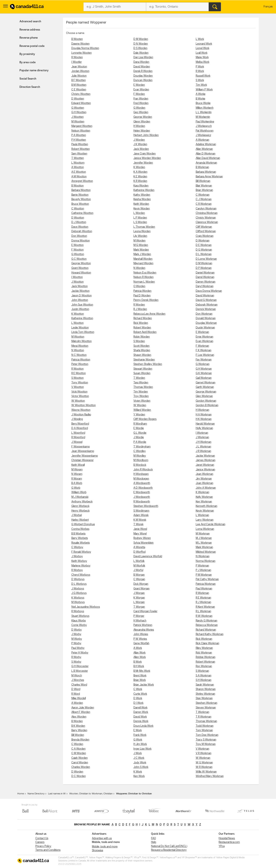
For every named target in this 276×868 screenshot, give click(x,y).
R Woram (77, 479)
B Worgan (139, 575)
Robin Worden (142, 337)
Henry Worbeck (80, 511)
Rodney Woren (142, 538)
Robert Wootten (81, 149)
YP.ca (222, 846)
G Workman (203, 364)
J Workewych (204, 126)
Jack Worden (141, 149)
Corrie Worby (79, 625)
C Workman (203, 195)
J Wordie (139, 437)
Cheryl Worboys (81, 575)
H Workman (202, 410)
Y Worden (139, 415)
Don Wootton (79, 236)
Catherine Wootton (82, 213)
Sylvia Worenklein (144, 543)
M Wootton (78, 337)
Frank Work (140, 735)
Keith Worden (141, 204)
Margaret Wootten (82, 126)
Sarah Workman (205, 685)
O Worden (139, 286)
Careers (40, 842)
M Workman (203, 534)
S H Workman (204, 680)
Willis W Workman (206, 772)
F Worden (139, 94)
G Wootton (78, 254)
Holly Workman (204, 428)
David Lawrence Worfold (148, 556)
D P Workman (204, 268)
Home (21, 794)
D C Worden (79, 776)
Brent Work (140, 676)
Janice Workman (205, 470)
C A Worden (78, 749)
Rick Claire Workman (207, 643)
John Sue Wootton (82, 305)
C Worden (77, 744)
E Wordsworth (142, 492)
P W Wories (140, 639)
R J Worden (140, 309)
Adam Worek (141, 515)
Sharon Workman (206, 689)
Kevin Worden (142, 209)
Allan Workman (204, 149)
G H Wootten (79, 112)
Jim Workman (204, 479)
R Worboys (78, 611)
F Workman (202, 346)
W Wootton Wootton (84, 405)
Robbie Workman (206, 657)
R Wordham (140, 424)
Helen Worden (142, 131)
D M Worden (141, 39)
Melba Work (202, 62)
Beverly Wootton (81, 199)
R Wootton (78, 369)
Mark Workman (204, 547)
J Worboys (78, 589)
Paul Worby (78, 648)
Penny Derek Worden (146, 300)
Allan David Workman (208, 158)
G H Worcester (80, 666)
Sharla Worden (142, 350)
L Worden (139, 213)
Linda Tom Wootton (83, 332)
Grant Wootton (80, 268)
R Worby (76, 657)
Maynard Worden (143, 263)
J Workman (202, 437)
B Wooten (77, 39)
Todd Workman (205, 726)
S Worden (139, 341)
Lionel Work (202, 48)
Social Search (28, 79)
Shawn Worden (142, 355)
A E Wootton (79, 172)
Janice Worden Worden (147, 158)
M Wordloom (141, 460)
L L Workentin (204, 112)
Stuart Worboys (80, 616)
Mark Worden (141, 250)
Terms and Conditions (48, 850)
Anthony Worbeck (82, 502)
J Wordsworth (142, 497)
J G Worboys (79, 593)
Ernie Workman (205, 337)
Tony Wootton (80, 383)
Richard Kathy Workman (210, 634)
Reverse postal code (32, 46)
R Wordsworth (142, 502)
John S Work (141, 767)
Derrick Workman (206, 309)
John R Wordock (143, 470)
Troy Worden (141, 396)
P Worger (139, 616)
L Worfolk (139, 561)
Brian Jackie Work (144, 685)
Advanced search (30, 22)
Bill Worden (78, 735)
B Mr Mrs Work (142, 671)
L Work (200, 39)
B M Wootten (79, 85)
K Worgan (139, 598)
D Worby (77, 630)
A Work (138, 648)
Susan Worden (142, 373)
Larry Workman (205, 520)
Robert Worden (142, 328)
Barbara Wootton (81, 190)
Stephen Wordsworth (146, 506)
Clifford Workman (206, 231)
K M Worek (140, 520)
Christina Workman (207, 213)
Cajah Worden (80, 758)
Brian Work (140, 680)
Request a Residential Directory (169, 850)
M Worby (77, 639)
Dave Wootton (80, 227)
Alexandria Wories (144, 630)
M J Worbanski (80, 497)
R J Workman (203, 602)
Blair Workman (204, 186)
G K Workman (204, 373)
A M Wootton (79, 177)
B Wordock (140, 465)
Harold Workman (205, 424)
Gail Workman (204, 378)
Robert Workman (205, 662)
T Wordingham (142, 447)
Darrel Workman (205, 277)
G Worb (76, 488)
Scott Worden (141, 346)
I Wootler (77, 62)
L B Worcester (80, 671)
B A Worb (77, 483)
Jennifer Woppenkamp (85, 456)
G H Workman (204, 369)
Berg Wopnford (80, 424)
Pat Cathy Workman (207, 579)
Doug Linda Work (143, 726)
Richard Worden (143, 318)
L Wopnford (78, 433)
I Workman (202, 433)
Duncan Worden (143, 80)
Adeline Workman (206, 144)
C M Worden (79, 753)
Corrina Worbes (80, 529)
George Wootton (81, 263)
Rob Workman (204, 653)
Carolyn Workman (206, 209)
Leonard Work (204, 44)
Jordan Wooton (80, 71)
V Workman (202, 749)
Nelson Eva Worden (145, 273)
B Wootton (78, 186)
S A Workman (204, 676)
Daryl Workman (205, 286)
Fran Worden (141, 99)
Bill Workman (203, 181)
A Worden (77, 703)
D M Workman (204, 263)
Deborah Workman (207, 305)
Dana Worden (141, 62)
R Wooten (77, 57)
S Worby (76, 662)
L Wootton (78, 323)
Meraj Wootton (80, 346)
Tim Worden (141, 392)
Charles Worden (81, 767)
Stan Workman (204, 698)
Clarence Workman (207, 222)
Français (268, 7)
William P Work (204, 90)
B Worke (200, 99)
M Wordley (140, 456)
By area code (28, 62)
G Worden (139, 108)
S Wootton (78, 378)
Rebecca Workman (207, 625)
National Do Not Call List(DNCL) (169, 846)
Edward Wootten (81, 103)
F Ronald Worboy (81, 552)
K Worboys (78, 598)
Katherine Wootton (82, 318)
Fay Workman (204, 360)
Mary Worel (140, 534)
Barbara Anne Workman (209, 177)
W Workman (203, 758)
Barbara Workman (206, 172)
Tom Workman (204, 730)
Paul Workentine (205, 122)
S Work (200, 80)
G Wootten (78, 108)
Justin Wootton (80, 309)
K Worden (139, 167)
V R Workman (204, 753)
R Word (76, 694)
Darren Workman (206, 282)
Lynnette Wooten (82, 53)
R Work (200, 71)
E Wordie (139, 428)
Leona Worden (142, 231)
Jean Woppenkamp (83, 451)
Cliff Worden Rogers (145, 419)
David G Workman (206, 300)
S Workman (202, 671)
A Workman (202, 140)
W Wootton (78, 401)
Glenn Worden (142, 122)
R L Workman (203, 611)
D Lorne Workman (206, 259)
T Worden (139, 378)
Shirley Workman (205, 694)
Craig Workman (205, 236)
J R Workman (203, 451)
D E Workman (204, 245)
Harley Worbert (80, 520)
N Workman (203, 556)
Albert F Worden (81, 712)
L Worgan (139, 602)
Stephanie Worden (144, 360)
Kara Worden (141, 186)
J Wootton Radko (81, 415)
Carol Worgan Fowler (145, 611)
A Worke (201, 94)
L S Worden (140, 222)
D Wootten (78, 99)
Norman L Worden (144, 282)
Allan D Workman (206, 154)
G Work (138, 740)
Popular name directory (34, 71)
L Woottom (78, 163)
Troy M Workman (206, 744)
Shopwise (98, 850)
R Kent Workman (205, 607)
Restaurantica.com (229, 842)
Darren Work (141, 712)
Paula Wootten (80, 144)
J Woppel (77, 442)
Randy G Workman (207, 621)
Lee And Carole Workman (211, 524)
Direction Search (30, 87)
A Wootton (78, 167)
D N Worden (141, 44)
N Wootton (78, 350)
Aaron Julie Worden (83, 708)
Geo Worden (141, 112)
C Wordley (140, 451)
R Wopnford (78, 437)
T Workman (202, 712)
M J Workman (204, 538)
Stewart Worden (143, 369)
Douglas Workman (206, 323)
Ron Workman (204, 666)
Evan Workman (205, 341)
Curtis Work (140, 694)
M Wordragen (141, 479)
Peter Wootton (80, 364)
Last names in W (57, 794)
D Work (138, 698)
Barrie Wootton (80, 195)
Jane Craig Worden (145, 154)
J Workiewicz (203, 135)
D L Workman (204, 254)
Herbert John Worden (146, 135)
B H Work (139, 666)
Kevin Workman (205, 511)
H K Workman (204, 419)
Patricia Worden (142, 291)
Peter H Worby (80, 653)
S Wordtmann (141, 511)
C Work (138, 689)
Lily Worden (140, 236)
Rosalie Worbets (81, 543)
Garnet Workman (206, 383)
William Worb (79, 492)
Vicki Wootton (79, 392)
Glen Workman (204, 396)
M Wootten (78, 122)
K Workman (202, 492)
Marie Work (202, 57)
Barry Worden (79, 730)
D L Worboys (79, 584)
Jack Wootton (80, 286)
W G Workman (204, 763)
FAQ (153, 838)
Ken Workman (204, 502)
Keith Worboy (79, 561)
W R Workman (204, 767)
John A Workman (206, 488)
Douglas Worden (143, 76)
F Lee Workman (205, 355)
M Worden (139, 241)
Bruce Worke (203, 103)
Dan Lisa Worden (143, 57)
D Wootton (78, 218)
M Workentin (203, 117)
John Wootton (80, 300)
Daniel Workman (205, 273)
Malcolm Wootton (82, 341)
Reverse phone (29, 38)
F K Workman (204, 350)
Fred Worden (141, 103)
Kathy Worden (142, 195)
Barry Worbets (80, 538)
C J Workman (204, 199)
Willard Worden (142, 410)
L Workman (202, 515)
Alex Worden (79, 717)
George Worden (143, 117)
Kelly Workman (204, 497)
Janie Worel (140, 529)
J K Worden (140, 144)
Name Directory (36, 794)
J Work (138, 753)
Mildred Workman (206, 552)
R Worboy (77, 570)
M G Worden (141, 245)
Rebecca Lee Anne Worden (149, 314)
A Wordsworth (142, 483)
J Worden (139, 140)
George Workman (206, 392)
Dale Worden (141, 53)
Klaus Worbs (79, 621)
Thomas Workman (206, 721)
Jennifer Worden (143, 163)
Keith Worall (78, 465)
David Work (140, 717)
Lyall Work (202, 53)
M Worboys (78, 602)
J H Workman (204, 442)
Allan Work (139, 653)
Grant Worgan (141, 589)
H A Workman (204, 415)
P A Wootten (79, 135)
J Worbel (77, 515)
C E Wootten (79, 90)
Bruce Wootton (80, 204)
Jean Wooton (79, 67)
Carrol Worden (80, 763)
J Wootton (78, 282)
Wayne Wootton (81, 410)
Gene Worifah (141, 643)
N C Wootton (79, 355)
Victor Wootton (80, 396)
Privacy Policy (43, 846)
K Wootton (78, 314)
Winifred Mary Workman (210, 776)
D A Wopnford (80, 428)
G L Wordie (140, 433)
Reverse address (30, 30)
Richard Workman (206, 630)
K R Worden (140, 181)
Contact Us (42, 838)
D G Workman (204, 250)
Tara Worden (141, 383)
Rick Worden (141, 323)
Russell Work (203, 76)
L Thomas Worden (144, 227)
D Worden (77, 772)
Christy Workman (206, 218)
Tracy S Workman (206, 740)
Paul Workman (204, 589)
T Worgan (139, 607)
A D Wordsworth (143, 488)
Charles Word (79, 685)
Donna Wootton (81, 241)
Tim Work (201, 85)
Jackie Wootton (80, 291)
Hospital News (227, 838)
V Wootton (78, 387)
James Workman (206, 460)
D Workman (203, 241)
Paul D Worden (142, 296)
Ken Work (139, 776)
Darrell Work (140, 708)
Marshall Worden (143, 259)
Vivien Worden (142, 401)
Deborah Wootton (82, 231)
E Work (138, 730)
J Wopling (77, 419)
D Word (76, 689)
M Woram (77, 470)
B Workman (202, 167)
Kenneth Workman (207, 506)
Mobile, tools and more (105, 847)
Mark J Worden (142, 254)
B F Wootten (79, 80)
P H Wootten (79, 140)
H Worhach (140, 621)
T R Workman (204, 717)
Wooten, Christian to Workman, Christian (91, 794)
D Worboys (78, 579)
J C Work (139, 758)
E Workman (202, 332)
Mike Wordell (79, 698)
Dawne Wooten (80, 44)
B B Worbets (78, 534)
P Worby (76, 643)
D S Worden (140, 48)
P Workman (202, 566)
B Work (138, 662)
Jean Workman (205, 474)
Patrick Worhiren (143, 625)
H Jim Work (140, 744)
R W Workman (204, 616)
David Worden (142, 67)
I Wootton (77, 277)
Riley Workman (204, 648)
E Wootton (78, 245)
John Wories (141, 634)
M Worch (77, 676)
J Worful (138, 570)
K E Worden (140, 177)
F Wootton (78, 250)
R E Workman (203, 598)
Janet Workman (205, 465)
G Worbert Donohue (83, 524)
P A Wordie (140, 442)
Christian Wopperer (83, 460)
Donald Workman (206, 318)
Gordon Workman (206, 401)
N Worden (139, 268)
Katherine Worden (144, 190)
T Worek (138, 524)
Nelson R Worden (144, 277)
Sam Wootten (79, 154)
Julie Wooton (79, 76)
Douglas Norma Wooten (85, 48)
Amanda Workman (206, 163)
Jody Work (140, 763)
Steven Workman (206, 708)
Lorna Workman (205, 529)
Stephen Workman (207, 703)
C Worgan (139, 579)
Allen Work (140, 657)
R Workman (202, 593)
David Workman (205, 296)
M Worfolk (139, 566)
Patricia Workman (206, 584)
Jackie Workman (205, 456)
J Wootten (78, 117)
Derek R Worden (143, 71)
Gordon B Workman (207, 405)
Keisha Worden (142, 199)
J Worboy (77, 556)
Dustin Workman (205, 328)
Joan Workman (205, 483)
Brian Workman (204, 190)
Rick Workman (204, 639)
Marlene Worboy (81, 566)
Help (154, 842)
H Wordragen (141, 474)
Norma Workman (206, 561)
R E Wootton (79, 373)
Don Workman (204, 314)
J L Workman (203, 447)
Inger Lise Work (142, 749)
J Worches (78, 680)
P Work (200, 67)
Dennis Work (141, 721)
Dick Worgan (141, 584)
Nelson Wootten (81, 131)
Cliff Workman (204, 227)
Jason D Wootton (82, 296)
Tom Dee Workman (207, 735)
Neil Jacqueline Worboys (86, 607)
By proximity (27, 54)
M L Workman (204, 543)
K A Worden (140, 172)
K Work (138, 772)
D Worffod (139, 552)
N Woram (77, 474)
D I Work (138, 703)
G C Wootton (79, 259)
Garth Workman (205, 387)
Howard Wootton (81, 273)
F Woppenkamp (81, 447)
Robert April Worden (145, 332)
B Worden (77, 721)
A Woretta (139, 547)
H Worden (139, 126)
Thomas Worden (143, 387)
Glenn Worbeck (80, 506)
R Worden (139, 305)
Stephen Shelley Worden (148, 364)
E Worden (139, 85)
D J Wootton (79, 222)
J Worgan (139, 593)
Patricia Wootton (81, 360)
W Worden (140, 405)
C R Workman (204, 204)
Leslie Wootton (80, 328)
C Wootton (78, 209)
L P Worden (140, 218)
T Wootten (78, 158)
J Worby (76, 634)
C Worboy (77, 547)
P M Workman (204, 575)
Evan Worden (141, 90)
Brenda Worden (80, 740)
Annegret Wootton (82, 181)
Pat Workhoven (205, 131)
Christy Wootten (81, 94)
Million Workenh (205, 108)
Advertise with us (102, 838)
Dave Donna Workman (209, 291)
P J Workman (203, 570)
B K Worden (78, 726)
